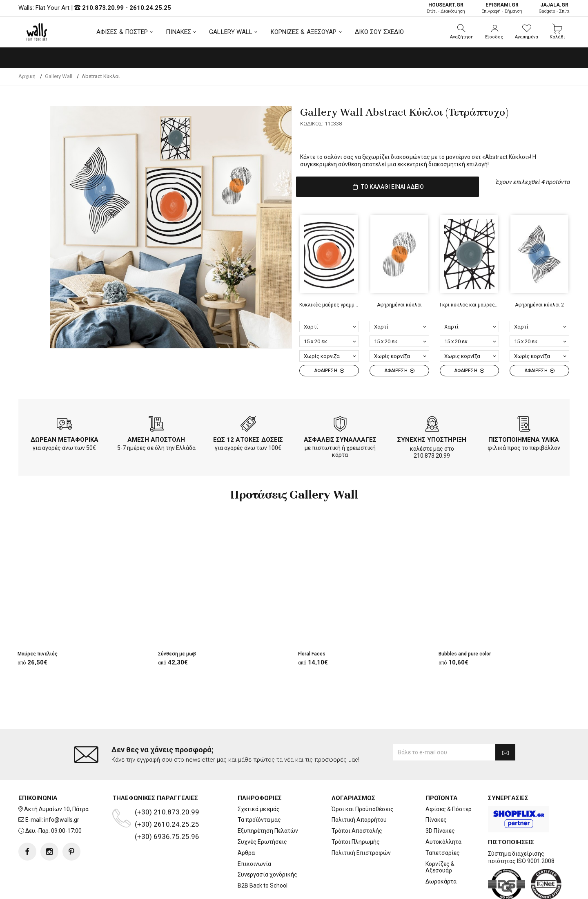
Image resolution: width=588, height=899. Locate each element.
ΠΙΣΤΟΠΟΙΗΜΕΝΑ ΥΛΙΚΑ (524, 438)
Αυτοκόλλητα (443, 809)
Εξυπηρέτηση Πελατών (268, 798)
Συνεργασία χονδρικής (267, 842)
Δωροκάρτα (441, 849)
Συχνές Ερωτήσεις (262, 809)
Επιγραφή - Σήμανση (502, 8)
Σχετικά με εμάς (259, 776)
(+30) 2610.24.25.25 (167, 792)
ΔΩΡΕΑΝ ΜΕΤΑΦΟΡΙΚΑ (65, 438)
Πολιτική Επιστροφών (361, 820)
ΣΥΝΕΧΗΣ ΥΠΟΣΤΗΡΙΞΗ (432, 438)
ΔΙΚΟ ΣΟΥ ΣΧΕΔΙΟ (380, 32)
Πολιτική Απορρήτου (359, 787)
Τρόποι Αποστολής (357, 798)
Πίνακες (436, 787)
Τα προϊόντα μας (259, 787)
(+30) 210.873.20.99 (167, 779)
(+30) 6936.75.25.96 (167, 804)
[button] (462, 32)
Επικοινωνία (254, 831)
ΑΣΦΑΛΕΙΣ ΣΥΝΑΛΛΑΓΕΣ (340, 438)
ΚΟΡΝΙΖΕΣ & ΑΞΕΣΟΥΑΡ (304, 32)
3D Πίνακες (440, 798)
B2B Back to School (263, 853)
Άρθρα (246, 820)
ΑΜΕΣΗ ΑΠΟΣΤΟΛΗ (156, 438)
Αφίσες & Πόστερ (449, 776)
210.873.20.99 (103, 8)
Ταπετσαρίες (443, 820)
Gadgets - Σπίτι (554, 8)
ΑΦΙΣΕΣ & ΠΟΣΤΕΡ (122, 32)
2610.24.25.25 (150, 8)
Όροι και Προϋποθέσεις (363, 776)
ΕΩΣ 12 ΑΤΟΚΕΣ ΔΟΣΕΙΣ (248, 438)
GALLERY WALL (231, 32)
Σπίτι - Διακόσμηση (446, 8)
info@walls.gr (62, 787)
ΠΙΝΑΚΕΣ (178, 32)
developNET (362, 888)
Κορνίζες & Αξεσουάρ (440, 835)
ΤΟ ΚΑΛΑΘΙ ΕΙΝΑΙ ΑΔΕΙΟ (388, 186)
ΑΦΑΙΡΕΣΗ (329, 369)
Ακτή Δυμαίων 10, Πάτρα (56, 776)
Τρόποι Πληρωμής (356, 809)
